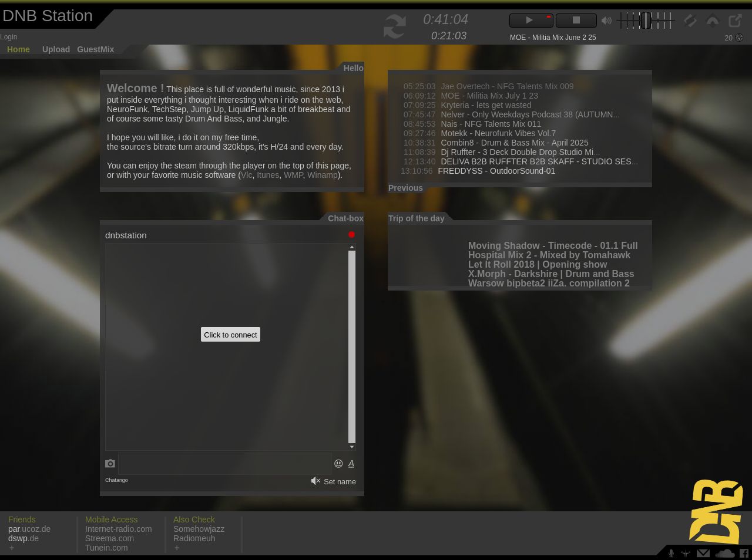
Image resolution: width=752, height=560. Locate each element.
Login (9, 37)
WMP (293, 175)
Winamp (322, 175)
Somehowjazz (199, 529)
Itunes (268, 175)
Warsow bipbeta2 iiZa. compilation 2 (549, 283)
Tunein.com (107, 548)
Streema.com (110, 538)
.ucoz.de (29, 529)
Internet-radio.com (119, 529)
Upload (56, 49)
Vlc (246, 175)
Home (19, 49)
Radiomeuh (194, 538)
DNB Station (48, 16)
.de (23, 538)
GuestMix (95, 49)
